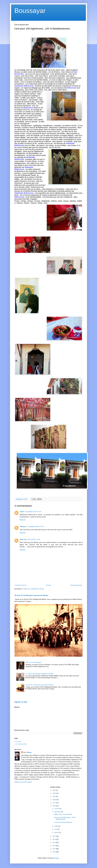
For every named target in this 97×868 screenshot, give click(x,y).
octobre (57, 809)
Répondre (23, 520)
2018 (54, 800)
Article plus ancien (76, 585)
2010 (54, 852)
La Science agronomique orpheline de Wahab (39, 674)
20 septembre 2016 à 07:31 (33, 512)
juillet (56, 826)
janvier (57, 832)
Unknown (23, 527)
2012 (54, 846)
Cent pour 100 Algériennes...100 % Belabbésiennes (65, 818)
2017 (54, 803)
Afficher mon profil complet (23, 782)
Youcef (22, 512)
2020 (54, 793)
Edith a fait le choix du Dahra (63, 814)
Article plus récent (21, 585)
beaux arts (23, 539)
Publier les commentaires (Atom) (34, 589)
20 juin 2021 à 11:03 (34, 539)
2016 (54, 806)
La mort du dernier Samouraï (63, 822)
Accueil (48, 585)
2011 (54, 849)
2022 (54, 790)
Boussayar (30, 11)
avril (56, 829)
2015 (54, 836)
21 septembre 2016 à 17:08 (35, 527)
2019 (54, 796)
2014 (54, 839)
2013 (54, 842)
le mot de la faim (22, 744)
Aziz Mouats (27, 752)
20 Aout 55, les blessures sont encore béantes (31, 595)
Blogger (57, 858)
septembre (58, 812)
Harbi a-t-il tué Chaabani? (33, 662)
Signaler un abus (21, 702)
